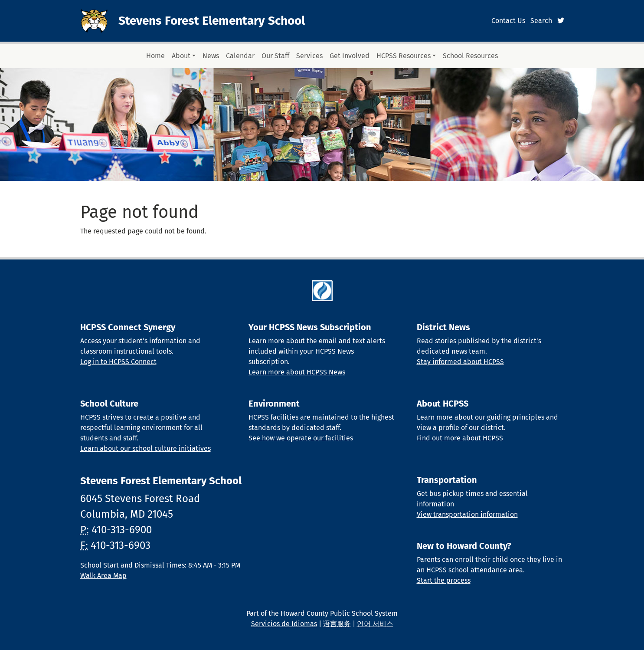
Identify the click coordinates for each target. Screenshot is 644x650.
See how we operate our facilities (301, 438)
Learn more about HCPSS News (297, 372)
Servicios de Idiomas (284, 624)
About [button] (181, 56)
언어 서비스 (375, 624)
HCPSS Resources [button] (404, 56)
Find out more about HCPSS (460, 438)
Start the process (444, 580)
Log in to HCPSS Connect (118, 362)
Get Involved (350, 56)
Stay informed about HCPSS (460, 362)
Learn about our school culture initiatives (145, 448)
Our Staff (275, 56)
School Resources (470, 56)
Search (541, 21)
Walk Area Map (103, 576)
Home (155, 56)
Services (309, 56)
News (211, 56)
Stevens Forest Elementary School (212, 21)
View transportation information (467, 514)
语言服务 (337, 624)
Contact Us (508, 21)
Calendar (240, 56)
